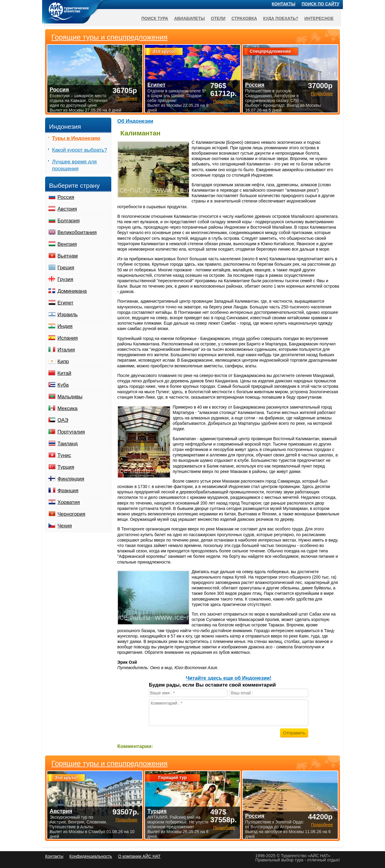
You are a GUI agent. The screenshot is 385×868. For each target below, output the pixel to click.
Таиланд (68, 444)
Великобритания (77, 232)
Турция (66, 467)
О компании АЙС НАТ (139, 856)
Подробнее (126, 820)
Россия (66, 197)
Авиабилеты (189, 18)
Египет (65, 303)
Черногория (71, 514)
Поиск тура (155, 18)
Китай (64, 373)
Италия (66, 350)
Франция (68, 491)
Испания (68, 338)
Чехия (65, 526)
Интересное (319, 18)
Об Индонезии (135, 121)
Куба (63, 385)
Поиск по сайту (321, 4)
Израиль (68, 315)
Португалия (71, 432)
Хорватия (69, 502)
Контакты (284, 4)
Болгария (69, 221)
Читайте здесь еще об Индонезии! (229, 678)
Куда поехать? (281, 18)
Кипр (63, 361)
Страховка (244, 18)
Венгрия (67, 244)
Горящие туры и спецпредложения (109, 764)
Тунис (64, 455)
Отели (218, 18)
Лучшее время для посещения (74, 165)
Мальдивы (70, 397)
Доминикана (72, 291)
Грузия (65, 279)
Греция (66, 268)
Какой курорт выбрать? (80, 150)
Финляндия (71, 479)
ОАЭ (63, 420)
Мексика (68, 408)
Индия (65, 326)
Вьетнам (68, 256)
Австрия (67, 209)
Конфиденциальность (91, 856)
